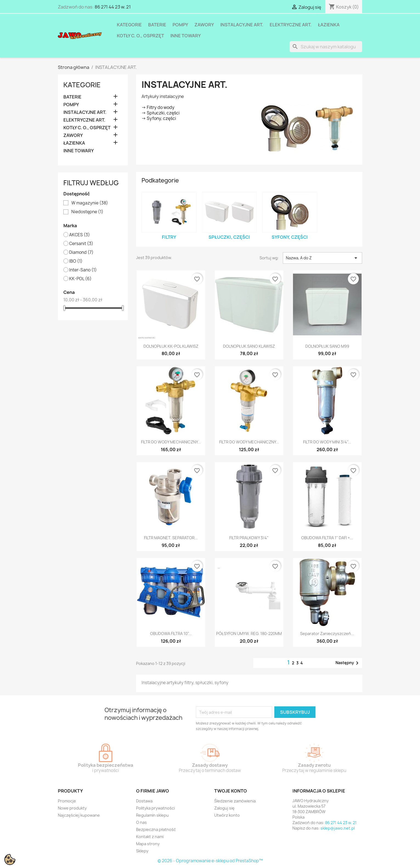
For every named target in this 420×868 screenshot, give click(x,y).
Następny (348, 663)
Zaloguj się (224, 808)
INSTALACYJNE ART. (242, 25)
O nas (141, 822)
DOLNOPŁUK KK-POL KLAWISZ (171, 346)
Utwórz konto (227, 815)
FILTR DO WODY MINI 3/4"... (327, 442)
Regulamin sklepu (152, 815)
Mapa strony (148, 844)
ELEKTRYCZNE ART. (291, 25)
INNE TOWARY (186, 36)
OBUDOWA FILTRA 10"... (171, 634)
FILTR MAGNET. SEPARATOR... (171, 538)
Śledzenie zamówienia (235, 801)
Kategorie (129, 25)
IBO (76, 261)
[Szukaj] (326, 47)
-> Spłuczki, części (161, 113)
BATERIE (157, 25)
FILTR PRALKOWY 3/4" (249, 538)
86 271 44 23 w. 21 (113, 7)
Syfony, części (290, 237)
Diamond (81, 252)
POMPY (180, 25)
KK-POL (80, 279)
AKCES (80, 235)
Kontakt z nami (150, 837)
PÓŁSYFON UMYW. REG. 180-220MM (249, 634)
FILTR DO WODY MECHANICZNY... (171, 442)
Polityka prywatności (155, 808)
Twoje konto (231, 791)
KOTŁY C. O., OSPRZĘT (140, 36)
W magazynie (90, 203)
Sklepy (142, 851)
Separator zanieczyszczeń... (327, 634)
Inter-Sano (83, 270)
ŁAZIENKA (329, 25)
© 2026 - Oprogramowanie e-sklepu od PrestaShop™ (210, 861)
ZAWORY (204, 25)
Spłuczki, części (229, 237)
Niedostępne (87, 212)
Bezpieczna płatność (156, 829)
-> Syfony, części (159, 118)
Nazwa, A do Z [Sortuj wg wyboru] (322, 258)
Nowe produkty (72, 808)
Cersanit (81, 244)
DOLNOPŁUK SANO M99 (327, 346)
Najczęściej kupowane (79, 815)
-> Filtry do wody (158, 107)
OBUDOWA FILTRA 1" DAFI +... (327, 538)
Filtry (169, 237)
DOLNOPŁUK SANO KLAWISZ (249, 346)
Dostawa (144, 801)
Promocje (67, 801)
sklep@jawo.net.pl (338, 828)
